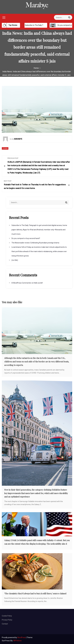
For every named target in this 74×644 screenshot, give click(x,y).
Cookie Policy (7, 616)
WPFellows (17, 641)
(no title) (15, 260)
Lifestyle (5, 148)
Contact (5, 624)
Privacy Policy (7, 620)
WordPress (22, 637)
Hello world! (38, 283)
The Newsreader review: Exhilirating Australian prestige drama (35, 243)
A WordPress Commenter (21, 283)
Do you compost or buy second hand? (26, 238)
